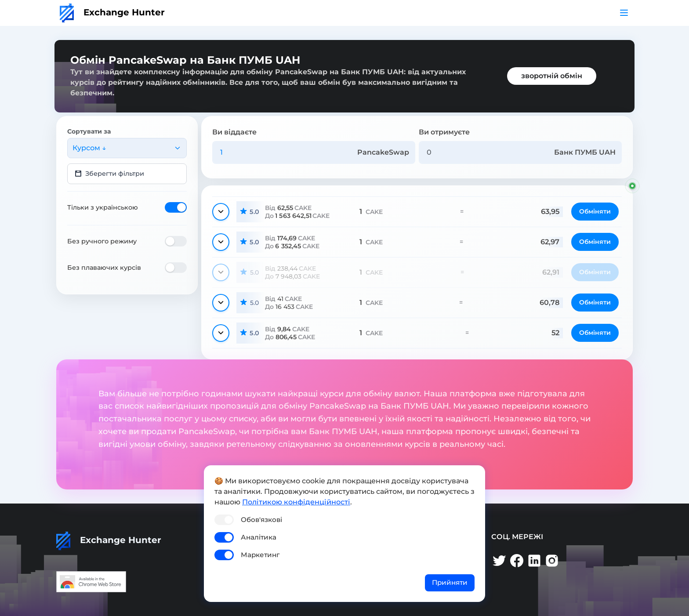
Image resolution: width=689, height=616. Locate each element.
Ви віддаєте (234, 132)
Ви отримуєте (444, 132)
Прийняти (450, 582)
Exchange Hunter (112, 12)
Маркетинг (260, 555)
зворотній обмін (552, 76)
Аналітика (259, 537)
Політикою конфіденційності (296, 502)
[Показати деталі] (221, 212)
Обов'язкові (261, 520)
